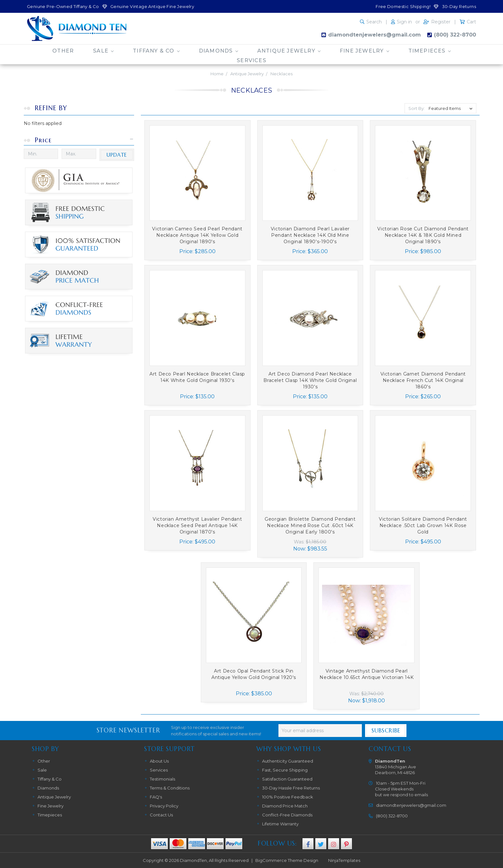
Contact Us (161, 815)
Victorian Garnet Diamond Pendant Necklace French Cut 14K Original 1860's (423, 380)
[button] (79, 141)
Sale (103, 51)
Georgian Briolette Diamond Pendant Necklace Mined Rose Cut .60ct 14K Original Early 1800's (310, 525)
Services (251, 60)
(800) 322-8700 (455, 35)
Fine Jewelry (364, 51)
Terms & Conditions (170, 788)
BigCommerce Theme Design (287, 860)
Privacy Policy (164, 806)
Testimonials (162, 779)
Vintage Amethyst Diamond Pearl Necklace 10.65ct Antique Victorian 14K (367, 674)
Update (117, 155)
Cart (471, 22)
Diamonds (218, 51)
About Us (159, 761)
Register (441, 22)
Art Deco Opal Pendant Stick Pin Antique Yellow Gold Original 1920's (254, 674)
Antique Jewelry (289, 51)
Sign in (404, 22)
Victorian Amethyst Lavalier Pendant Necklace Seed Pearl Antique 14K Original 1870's (197, 525)
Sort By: (417, 108)
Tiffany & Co (156, 51)
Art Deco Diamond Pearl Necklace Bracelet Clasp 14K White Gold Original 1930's (310, 380)
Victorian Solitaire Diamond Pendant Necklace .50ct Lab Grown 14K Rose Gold (423, 525)
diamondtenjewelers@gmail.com (375, 35)
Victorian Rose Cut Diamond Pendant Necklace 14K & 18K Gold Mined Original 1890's (423, 235)
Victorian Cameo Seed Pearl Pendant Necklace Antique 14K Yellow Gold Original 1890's (197, 235)
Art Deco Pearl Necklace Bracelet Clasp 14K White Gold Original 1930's (197, 377)
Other (63, 51)
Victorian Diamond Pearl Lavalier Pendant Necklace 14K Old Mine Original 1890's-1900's (310, 235)
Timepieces (430, 51)
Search (374, 22)
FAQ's (156, 797)
